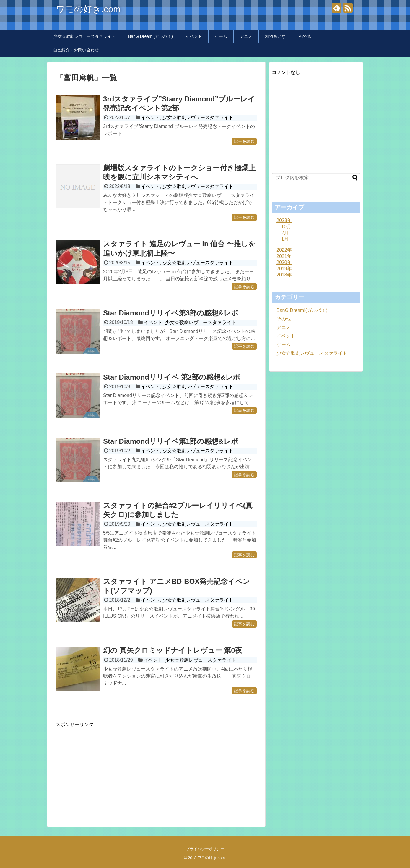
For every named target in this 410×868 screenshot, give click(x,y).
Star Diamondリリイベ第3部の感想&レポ (171, 313)
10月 (286, 227)
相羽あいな (275, 36)
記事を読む (244, 141)
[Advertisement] (105, 769)
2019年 (284, 269)
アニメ (246, 36)
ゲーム (221, 36)
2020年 (284, 262)
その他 (305, 36)
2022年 (284, 250)
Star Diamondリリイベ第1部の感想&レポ (171, 441)
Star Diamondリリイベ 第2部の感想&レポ (172, 377)
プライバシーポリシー (205, 849)
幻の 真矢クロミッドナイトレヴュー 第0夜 (173, 650)
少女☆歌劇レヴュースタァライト (84, 36)
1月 (285, 239)
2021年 (284, 256)
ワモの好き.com (88, 9)
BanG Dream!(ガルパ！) (151, 36)
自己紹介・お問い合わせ (76, 50)
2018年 (284, 275)
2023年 (284, 220)
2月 (285, 233)
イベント (194, 36)
